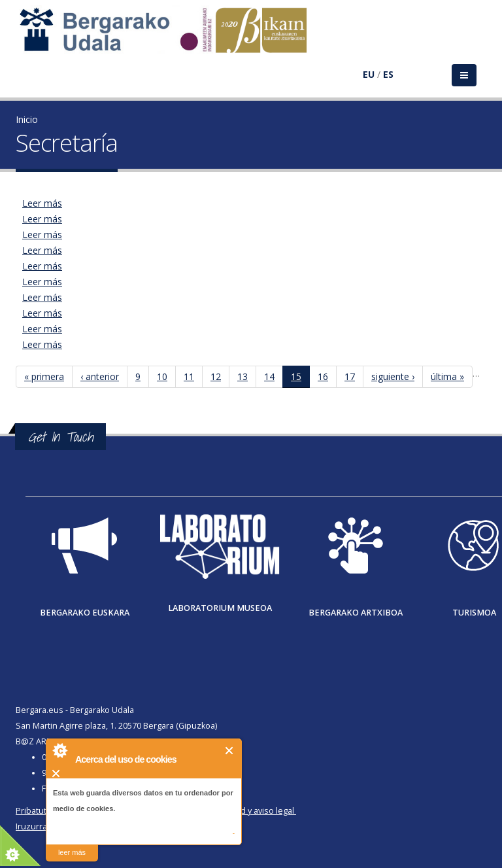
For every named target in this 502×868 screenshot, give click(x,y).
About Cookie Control (59, 750)
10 (162, 376)
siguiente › (393, 376)
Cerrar (230, 751)
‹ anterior (100, 376)
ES (388, 74)
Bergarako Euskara (85, 613)
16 (323, 376)
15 (296, 376)
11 (189, 376)
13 (243, 376)
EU (369, 74)
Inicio (27, 119)
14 (269, 376)
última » (447, 376)
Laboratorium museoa (220, 608)
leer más (72, 852)
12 (216, 376)
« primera (44, 376)
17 (350, 376)
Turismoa (474, 613)
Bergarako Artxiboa (356, 613)
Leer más (42, 203)
